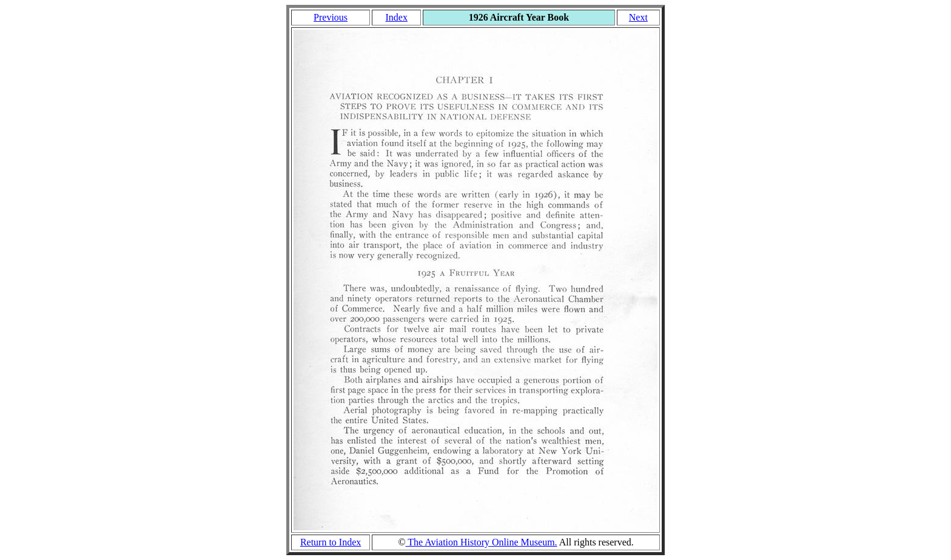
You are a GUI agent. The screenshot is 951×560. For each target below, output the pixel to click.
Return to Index (331, 542)
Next (638, 17)
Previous (331, 17)
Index (396, 17)
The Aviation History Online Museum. (482, 542)
